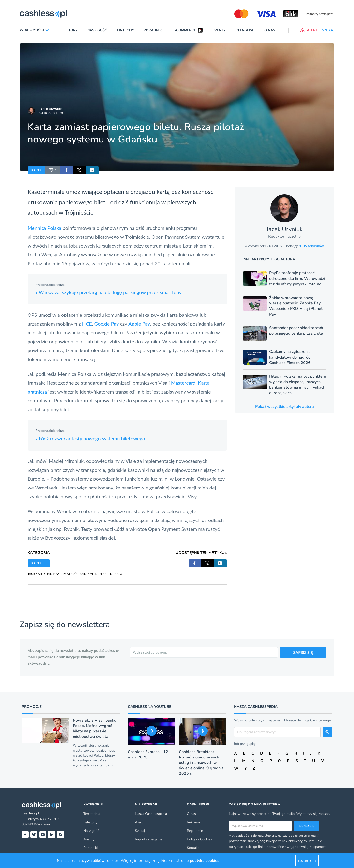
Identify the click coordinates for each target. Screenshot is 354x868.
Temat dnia (92, 814)
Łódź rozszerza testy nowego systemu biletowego (90, 438)
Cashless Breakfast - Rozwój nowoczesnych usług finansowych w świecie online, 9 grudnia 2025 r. (201, 763)
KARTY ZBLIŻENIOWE (109, 574)
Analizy (89, 839)
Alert (139, 822)
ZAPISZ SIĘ (303, 652)
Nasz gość (97, 30)
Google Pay (106, 324)
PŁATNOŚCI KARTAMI (78, 574)
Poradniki (153, 30)
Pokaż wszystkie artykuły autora (285, 407)
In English (245, 30)
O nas (270, 30)
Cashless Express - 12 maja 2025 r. (148, 755)
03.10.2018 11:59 (51, 113)
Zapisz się (306, 826)
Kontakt (193, 848)
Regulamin (195, 831)
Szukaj (140, 831)
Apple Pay (139, 324)
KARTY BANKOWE (49, 574)
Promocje (32, 707)
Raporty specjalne (148, 839)
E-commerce (184, 30)
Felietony (69, 30)
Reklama (193, 822)
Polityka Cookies (199, 839)
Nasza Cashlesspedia (151, 814)
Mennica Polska (44, 228)
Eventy (219, 30)
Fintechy (125, 30)
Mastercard (183, 383)
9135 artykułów (311, 246)
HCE (87, 324)
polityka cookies (205, 861)
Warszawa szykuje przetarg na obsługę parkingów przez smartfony (109, 292)
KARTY (36, 170)
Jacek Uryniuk (51, 109)
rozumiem (307, 861)
